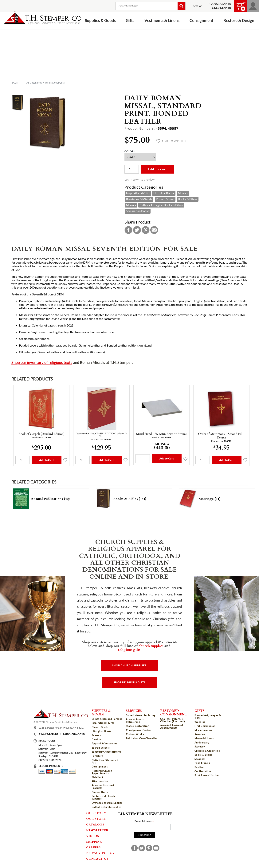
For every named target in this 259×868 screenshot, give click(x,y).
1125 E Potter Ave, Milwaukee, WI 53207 (62, 728)
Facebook (128, 230)
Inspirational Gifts (55, 83)
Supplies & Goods (100, 21)
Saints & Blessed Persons (107, 719)
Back (15, 83)
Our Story (96, 813)
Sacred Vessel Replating (141, 715)
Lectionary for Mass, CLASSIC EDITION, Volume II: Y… (101, 435)
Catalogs (95, 824)
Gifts (130, 21)
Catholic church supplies (107, 807)
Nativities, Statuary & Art (105, 761)
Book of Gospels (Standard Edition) (41, 434)
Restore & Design (239, 21)
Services (134, 710)
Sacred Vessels (101, 748)
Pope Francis (202, 763)
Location (197, 6)
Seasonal (97, 735)
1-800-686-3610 (220, 4)
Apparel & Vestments (105, 743)
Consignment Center (139, 730)
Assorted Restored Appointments (172, 727)
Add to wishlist (172, 141)
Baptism (200, 767)
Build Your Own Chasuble (141, 738)
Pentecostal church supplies (103, 797)
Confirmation (203, 771)
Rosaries (200, 734)
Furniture (97, 756)
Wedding (200, 722)
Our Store (96, 819)
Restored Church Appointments (102, 772)
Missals (183, 193)
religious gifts (129, 649)
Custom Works (135, 734)
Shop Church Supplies (129, 665)
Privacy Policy (100, 853)
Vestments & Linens (162, 21)
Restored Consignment (174, 712)
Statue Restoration (138, 726)
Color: (130, 151)
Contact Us (97, 858)
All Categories (34, 83)
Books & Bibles (188, 199)
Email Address (144, 821)
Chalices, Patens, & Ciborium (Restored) (173, 720)
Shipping (94, 841)
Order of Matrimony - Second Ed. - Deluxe (221, 436)
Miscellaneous (203, 730)
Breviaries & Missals (139, 199)
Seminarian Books (138, 211)
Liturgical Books (164, 193)
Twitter (137, 230)
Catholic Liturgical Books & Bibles (161, 205)
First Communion (205, 726)
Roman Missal (165, 199)
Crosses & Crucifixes (207, 751)
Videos (93, 836)
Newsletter (97, 830)
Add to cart (157, 169)
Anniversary (202, 743)
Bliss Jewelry (100, 781)
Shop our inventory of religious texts (42, 362)
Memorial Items (204, 738)
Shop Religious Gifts (130, 682)
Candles (97, 739)
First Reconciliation (207, 775)
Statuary (200, 747)
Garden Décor (100, 792)
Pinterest (146, 230)
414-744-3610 (48, 734)
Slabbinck (98, 777)
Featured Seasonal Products (103, 787)
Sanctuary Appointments (107, 752)
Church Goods (100, 727)
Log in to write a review (139, 179)
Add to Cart (47, 460)
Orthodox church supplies (107, 803)
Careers (94, 847)
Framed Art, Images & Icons (208, 716)
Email (154, 230)
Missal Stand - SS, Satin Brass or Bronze (161, 434)
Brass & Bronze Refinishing (135, 721)
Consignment (201, 21)
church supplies (151, 646)
